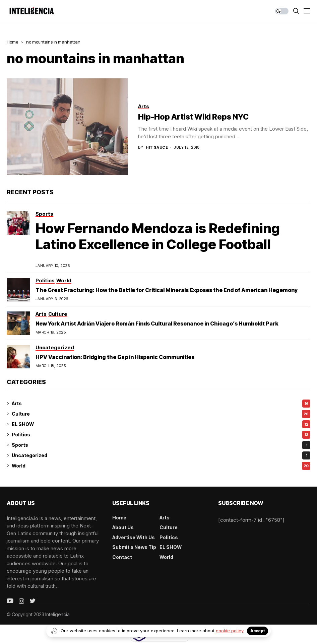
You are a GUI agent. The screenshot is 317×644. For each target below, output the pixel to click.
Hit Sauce (157, 148)
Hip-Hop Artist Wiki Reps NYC (193, 117)
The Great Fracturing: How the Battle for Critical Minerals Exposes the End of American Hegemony (167, 290)
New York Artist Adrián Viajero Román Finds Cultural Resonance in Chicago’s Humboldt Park (157, 324)
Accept (258, 631)
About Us (123, 527)
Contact (122, 557)
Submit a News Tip (134, 547)
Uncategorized (161, 455)
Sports (161, 445)
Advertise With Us (134, 537)
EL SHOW (161, 424)
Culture (161, 414)
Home (12, 42)
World (161, 466)
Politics (161, 435)
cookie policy (230, 631)
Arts (161, 404)
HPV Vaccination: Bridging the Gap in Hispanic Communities (115, 357)
